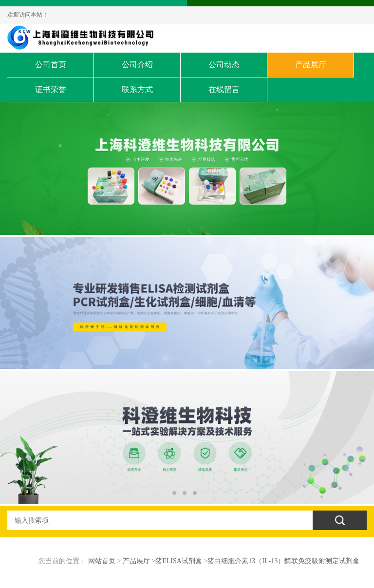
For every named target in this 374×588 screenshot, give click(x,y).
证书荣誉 (51, 89)
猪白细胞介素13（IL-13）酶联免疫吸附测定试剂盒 (283, 561)
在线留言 (224, 89)
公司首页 (51, 65)
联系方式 (137, 89)
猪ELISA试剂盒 (179, 561)
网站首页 (102, 561)
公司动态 (224, 65)
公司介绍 (137, 65)
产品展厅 (311, 65)
